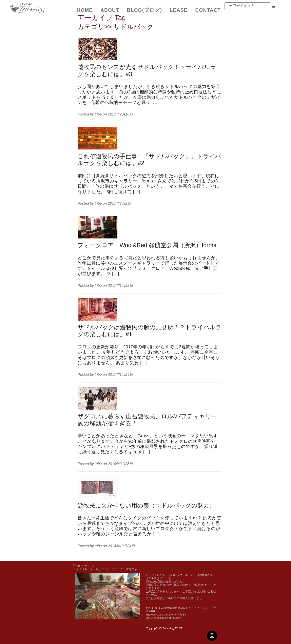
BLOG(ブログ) (144, 10)
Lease (179, 10)
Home (85, 10)
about (110, 10)
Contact (208, 10)
